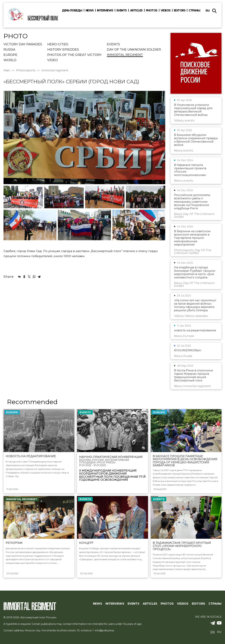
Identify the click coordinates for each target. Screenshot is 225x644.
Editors (180, 11)
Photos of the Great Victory (74, 55)
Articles (136, 11)
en (213, 632)
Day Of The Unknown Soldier (134, 50)
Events (122, 11)
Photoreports (26, 70)
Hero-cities (58, 44)
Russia (9, 50)
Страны (194, 11)
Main (7, 70)
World (10, 60)
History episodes (63, 50)
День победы (72, 11)
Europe (10, 55)
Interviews (105, 11)
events (113, 44)
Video (53, 60)
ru (208, 11)
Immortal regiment (125, 55)
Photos (152, 11)
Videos (166, 11)
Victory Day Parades (23, 44)
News (90, 11)
